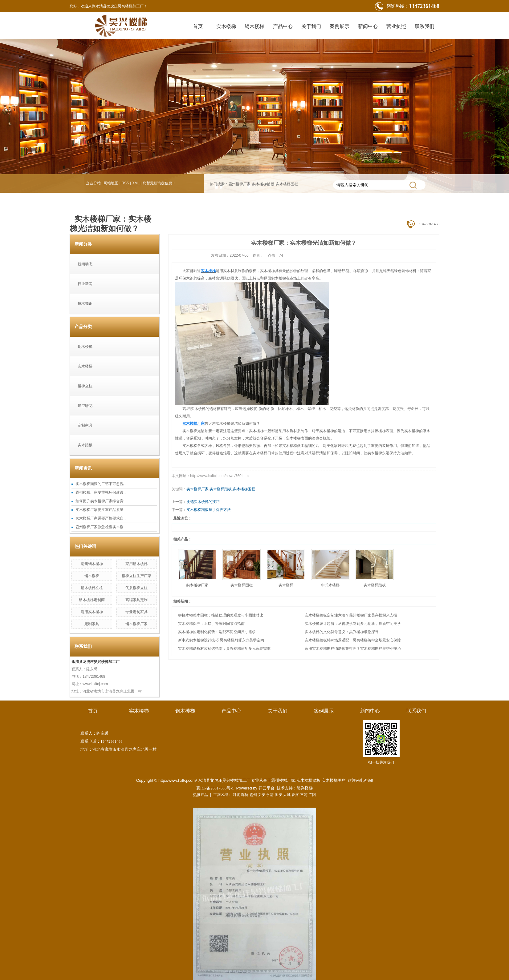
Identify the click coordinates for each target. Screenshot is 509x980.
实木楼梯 (226, 26)
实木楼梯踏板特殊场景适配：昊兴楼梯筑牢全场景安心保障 (353, 640)
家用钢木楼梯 (136, 564)
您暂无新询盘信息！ (159, 183)
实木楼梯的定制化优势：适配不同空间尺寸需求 (217, 632)
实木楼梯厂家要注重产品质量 (100, 510)
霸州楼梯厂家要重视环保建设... (101, 492)
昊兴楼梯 (305, 788)
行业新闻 (85, 284)
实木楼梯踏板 (263, 184)
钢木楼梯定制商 (92, 600)
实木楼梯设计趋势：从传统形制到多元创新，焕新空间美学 (353, 624)
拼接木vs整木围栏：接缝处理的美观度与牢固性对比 (221, 615)
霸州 (253, 795)
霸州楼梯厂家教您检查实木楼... (101, 527)
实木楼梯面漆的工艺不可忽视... (101, 484)
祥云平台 (267, 788)
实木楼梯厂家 (197, 489)
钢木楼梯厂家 (136, 624)
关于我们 (311, 26)
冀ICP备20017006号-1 (215, 788)
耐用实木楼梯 (92, 612)
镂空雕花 (85, 406)
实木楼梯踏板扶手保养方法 (209, 510)
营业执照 (396, 26)
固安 (279, 795)
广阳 (312, 795)
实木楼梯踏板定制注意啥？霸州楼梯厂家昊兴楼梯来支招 (351, 615)
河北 (236, 795)
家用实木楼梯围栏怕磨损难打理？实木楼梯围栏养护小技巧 (353, 649)
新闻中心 (368, 26)
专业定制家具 (136, 612)
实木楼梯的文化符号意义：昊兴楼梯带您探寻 (342, 632)
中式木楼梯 (330, 585)
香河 (295, 795)
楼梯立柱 (85, 386)
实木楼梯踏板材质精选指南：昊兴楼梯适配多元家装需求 (224, 649)
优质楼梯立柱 (136, 588)
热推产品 (201, 795)
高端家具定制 (136, 600)
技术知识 (85, 303)
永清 (270, 795)
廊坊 (245, 795)
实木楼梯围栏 (287, 184)
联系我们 (425, 26)
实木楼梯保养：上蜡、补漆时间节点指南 (211, 624)
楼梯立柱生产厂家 (136, 576)
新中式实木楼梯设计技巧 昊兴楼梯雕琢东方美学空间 (221, 640)
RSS (125, 183)
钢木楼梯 (254, 26)
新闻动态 (85, 264)
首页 (198, 26)
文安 (262, 795)
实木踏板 (85, 445)
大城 (287, 795)
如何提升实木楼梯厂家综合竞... (101, 501)
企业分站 (93, 183)
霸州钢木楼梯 (92, 564)
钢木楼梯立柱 (92, 588)
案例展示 (340, 26)
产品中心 (283, 26)
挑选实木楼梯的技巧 (203, 502)
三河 (304, 795)
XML (136, 183)
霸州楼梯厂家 (239, 184)
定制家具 (85, 425)
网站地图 (111, 183)
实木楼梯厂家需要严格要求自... (101, 518)
